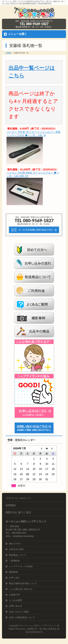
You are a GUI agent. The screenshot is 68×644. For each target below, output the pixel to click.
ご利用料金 (14, 561)
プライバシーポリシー (18, 498)
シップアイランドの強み (21, 566)
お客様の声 (14, 595)
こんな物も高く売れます (21, 589)
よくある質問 (15, 600)
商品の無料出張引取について (23, 583)
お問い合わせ (15, 606)
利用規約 (11, 505)
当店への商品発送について (22, 617)
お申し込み (14, 578)
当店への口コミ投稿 (19, 612)
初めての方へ (15, 544)
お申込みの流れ (17, 549)
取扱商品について (18, 555)
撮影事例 (13, 572)
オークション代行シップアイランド (39, 626)
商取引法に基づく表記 (18, 512)
